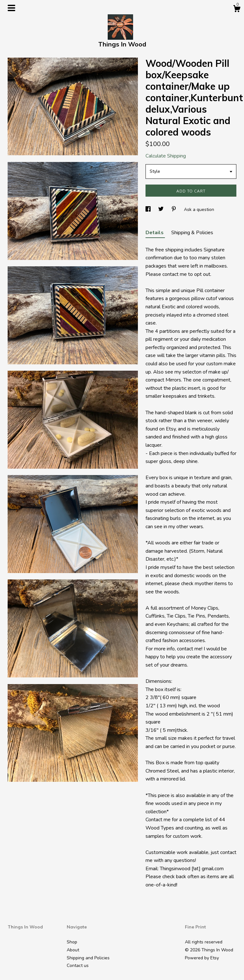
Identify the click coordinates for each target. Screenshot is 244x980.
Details (155, 233)
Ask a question (199, 210)
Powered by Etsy (202, 958)
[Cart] (237, 10)
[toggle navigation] (11, 8)
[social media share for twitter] (162, 210)
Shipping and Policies (88, 958)
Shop (72, 942)
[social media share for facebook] (149, 210)
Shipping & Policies (192, 233)
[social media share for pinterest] (174, 210)
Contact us (78, 966)
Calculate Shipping (166, 156)
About (73, 950)
